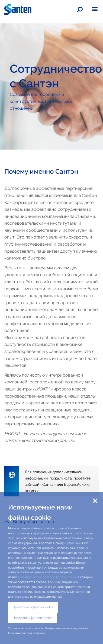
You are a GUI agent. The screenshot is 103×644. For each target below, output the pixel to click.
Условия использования (25, 628)
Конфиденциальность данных (66, 628)
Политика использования (27, 633)
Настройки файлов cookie (33, 618)
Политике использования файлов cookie (47, 577)
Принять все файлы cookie (33, 607)
